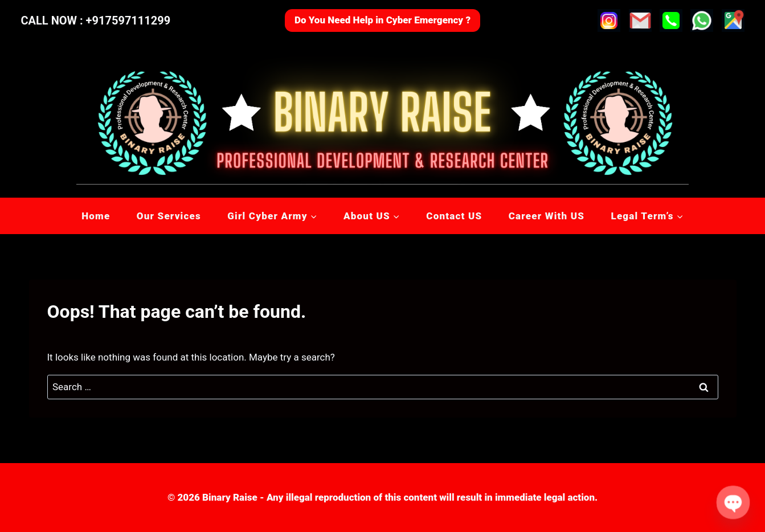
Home (96, 216)
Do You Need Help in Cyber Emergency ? (382, 20)
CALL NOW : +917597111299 (96, 21)
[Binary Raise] (382, 120)
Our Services (169, 216)
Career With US (547, 216)
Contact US (454, 216)
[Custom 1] (733, 21)
